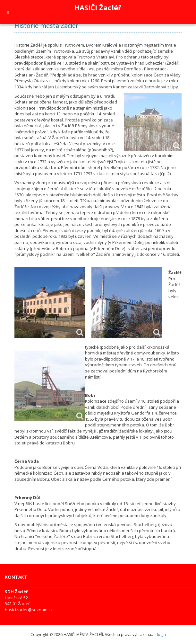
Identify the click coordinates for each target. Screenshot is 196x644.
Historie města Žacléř (46, 26)
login (161, 635)
